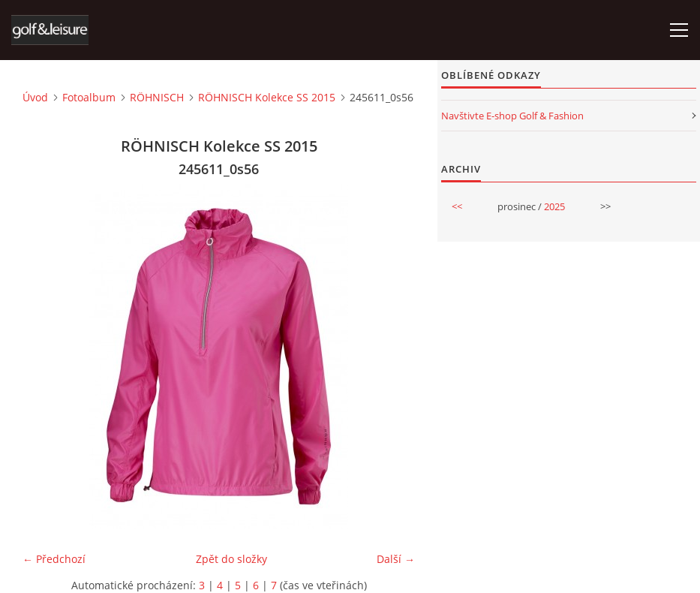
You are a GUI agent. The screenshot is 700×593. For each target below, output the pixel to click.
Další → (396, 559)
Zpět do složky (231, 559)
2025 (554, 206)
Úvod (35, 97)
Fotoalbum (89, 97)
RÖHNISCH (157, 97)
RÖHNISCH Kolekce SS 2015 (267, 97)
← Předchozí (54, 559)
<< (457, 206)
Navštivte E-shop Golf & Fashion (512, 116)
